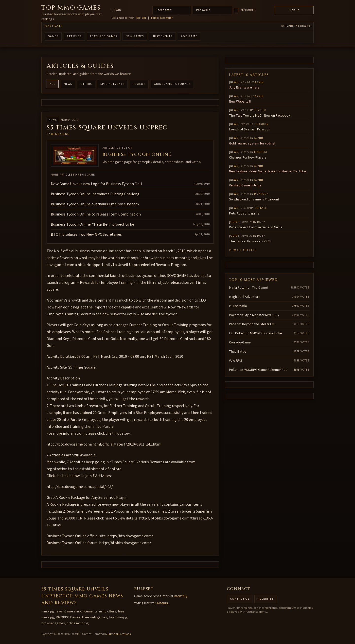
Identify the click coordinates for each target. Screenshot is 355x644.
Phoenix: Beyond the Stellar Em (252, 324)
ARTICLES (74, 36)
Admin (259, 82)
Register (141, 18)
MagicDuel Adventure (245, 297)
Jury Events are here (244, 88)
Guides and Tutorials (172, 84)
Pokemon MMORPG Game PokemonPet (258, 370)
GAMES (53, 36)
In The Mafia (238, 306)
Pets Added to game (244, 214)
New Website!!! (240, 102)
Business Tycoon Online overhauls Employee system (95, 204)
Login (116, 10)
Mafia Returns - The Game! (248, 288)
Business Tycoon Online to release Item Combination (96, 214)
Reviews (139, 84)
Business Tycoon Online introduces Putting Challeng (95, 194)
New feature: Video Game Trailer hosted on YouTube (268, 171)
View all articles (243, 250)
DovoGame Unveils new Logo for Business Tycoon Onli (96, 184)
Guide (235, 222)
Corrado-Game (240, 342)
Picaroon (261, 124)
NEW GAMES (135, 36)
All (53, 84)
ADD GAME (189, 36)
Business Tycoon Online (137, 154)
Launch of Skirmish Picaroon (250, 129)
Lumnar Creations (119, 634)
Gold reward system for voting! (252, 143)
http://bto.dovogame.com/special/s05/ (80, 487)
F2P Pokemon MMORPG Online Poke (256, 333)
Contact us (240, 599)
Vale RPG (236, 361)
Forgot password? (162, 18)
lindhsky (261, 152)
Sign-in (294, 10)
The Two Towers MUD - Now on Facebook (260, 116)
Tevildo (260, 110)
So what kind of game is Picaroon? (254, 199)
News (68, 84)
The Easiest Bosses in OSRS (250, 241)
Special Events (113, 84)
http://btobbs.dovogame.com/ (125, 543)
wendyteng (60, 134)
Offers (86, 84)
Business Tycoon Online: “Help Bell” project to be (92, 224)
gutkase (261, 208)
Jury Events (162, 36)
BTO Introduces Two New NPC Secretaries (86, 234)
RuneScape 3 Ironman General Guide (256, 227)
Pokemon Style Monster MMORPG (254, 315)
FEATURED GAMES (104, 36)
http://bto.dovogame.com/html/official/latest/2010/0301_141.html (104, 444)
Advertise (266, 599)
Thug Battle (238, 352)
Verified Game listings (245, 185)
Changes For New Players (248, 158)
